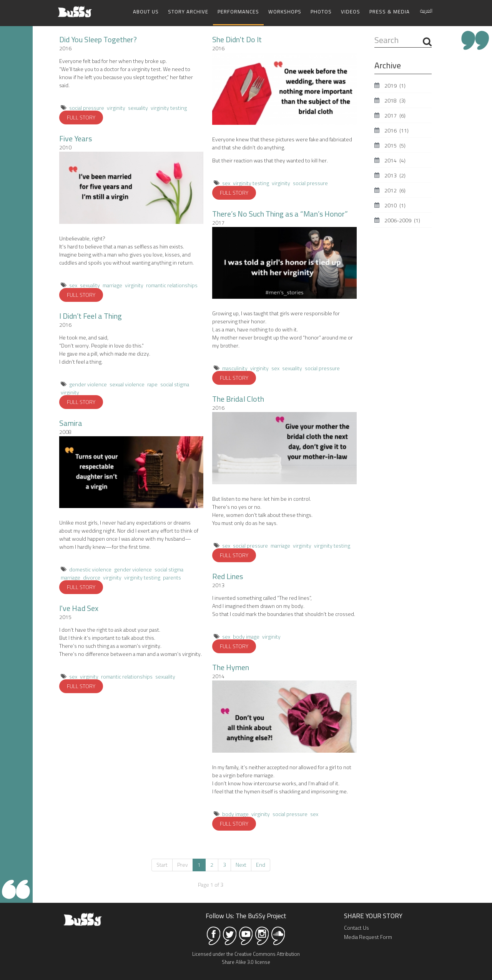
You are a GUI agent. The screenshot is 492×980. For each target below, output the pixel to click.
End (261, 864)
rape (152, 384)
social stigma (175, 384)
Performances (238, 12)
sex (73, 285)
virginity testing (169, 107)
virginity (116, 107)
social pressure (87, 107)
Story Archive (188, 12)
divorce (92, 577)
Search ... (375, 34)
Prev (183, 864)
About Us (146, 12)
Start (162, 864)
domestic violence (90, 569)
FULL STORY (81, 117)
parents (172, 577)
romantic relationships (172, 285)
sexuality (138, 107)
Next (241, 864)
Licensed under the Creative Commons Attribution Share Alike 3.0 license (246, 957)
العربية (426, 11)
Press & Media (390, 12)
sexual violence (127, 384)
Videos (351, 12)
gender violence (88, 384)
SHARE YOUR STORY (373, 915)
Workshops (285, 12)
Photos (321, 12)
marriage (112, 285)
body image (246, 636)
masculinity (235, 367)
